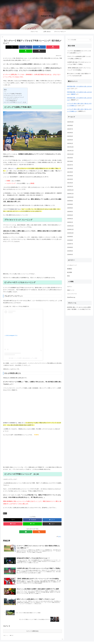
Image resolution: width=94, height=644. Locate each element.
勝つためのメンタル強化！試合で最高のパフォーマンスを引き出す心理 (79, 75)
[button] (57, 47)
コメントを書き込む (32, 627)
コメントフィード (72, 294)
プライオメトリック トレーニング (13, 91)
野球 (5, 509)
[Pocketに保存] (37, 47)
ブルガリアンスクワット (12, 95)
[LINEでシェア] (47, 47)
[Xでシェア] (8, 47)
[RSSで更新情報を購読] (34, 528)
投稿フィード (71, 290)
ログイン (70, 287)
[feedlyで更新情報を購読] (31, 528)
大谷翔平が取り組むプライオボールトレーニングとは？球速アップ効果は (79, 63)
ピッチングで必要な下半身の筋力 (13, 90)
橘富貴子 (74, 94)
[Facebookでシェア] (18, 47)
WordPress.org (71, 297)
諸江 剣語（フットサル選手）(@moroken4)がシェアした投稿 (23, 354)
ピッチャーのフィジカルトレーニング (14, 93)
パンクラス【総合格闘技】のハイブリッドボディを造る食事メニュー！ (79, 52)
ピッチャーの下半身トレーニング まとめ (16, 98)
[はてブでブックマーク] (28, 47)
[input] (79, 40)
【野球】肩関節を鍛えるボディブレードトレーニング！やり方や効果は (79, 69)
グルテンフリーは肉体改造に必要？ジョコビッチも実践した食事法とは (79, 58)
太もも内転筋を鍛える (12, 96)
